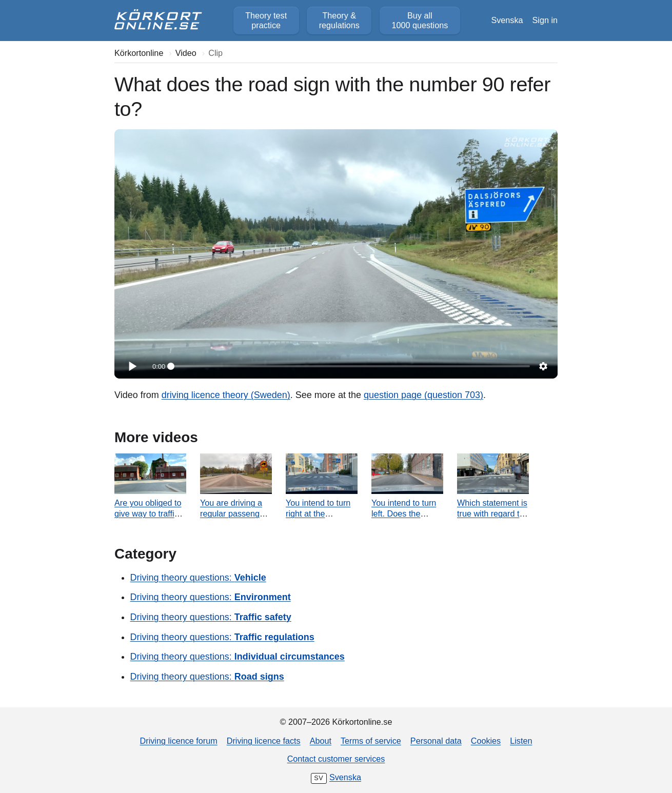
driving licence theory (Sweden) (226, 395)
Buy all (420, 20)
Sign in (545, 20)
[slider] (350, 366)
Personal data (436, 741)
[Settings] (543, 366)
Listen (521, 741)
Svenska (507, 20)
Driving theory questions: (198, 578)
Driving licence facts (264, 741)
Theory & (339, 20)
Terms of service (371, 741)
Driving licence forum (179, 741)
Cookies (486, 741)
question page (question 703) (423, 395)
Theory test (266, 20)
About (321, 741)
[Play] (132, 366)
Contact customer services (336, 759)
